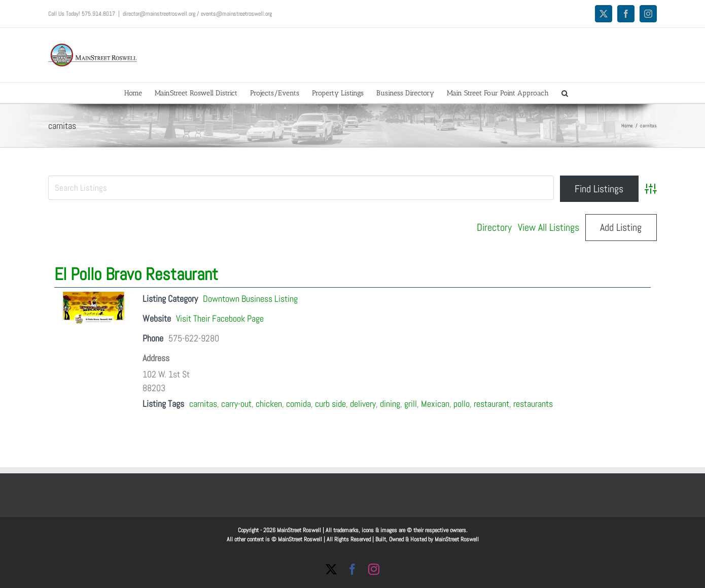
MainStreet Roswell (457, 539)
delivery (363, 404)
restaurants (533, 404)
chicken (269, 404)
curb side (330, 404)
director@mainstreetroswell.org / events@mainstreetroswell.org (197, 14)
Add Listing (621, 227)
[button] (565, 93)
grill (411, 404)
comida (298, 404)
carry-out (236, 404)
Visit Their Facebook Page (220, 318)
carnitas (203, 404)
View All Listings (549, 227)
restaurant (491, 404)
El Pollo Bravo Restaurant (136, 274)
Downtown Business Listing (250, 299)
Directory (494, 227)
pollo (462, 404)
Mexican (435, 404)
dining (390, 404)
